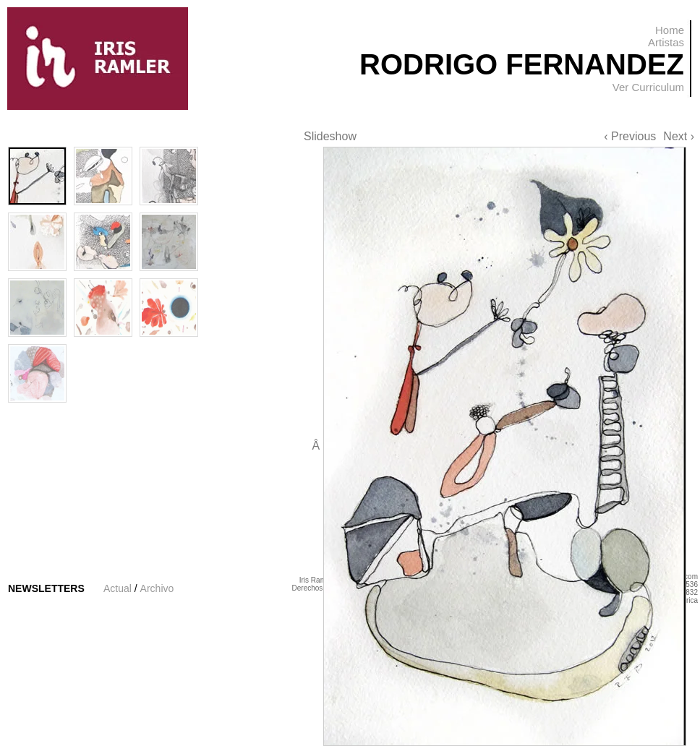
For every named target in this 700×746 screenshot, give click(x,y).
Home (670, 30)
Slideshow (330, 136)
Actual (118, 588)
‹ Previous (630, 136)
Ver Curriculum (648, 87)
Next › (679, 136)
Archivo (157, 588)
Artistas (666, 42)
